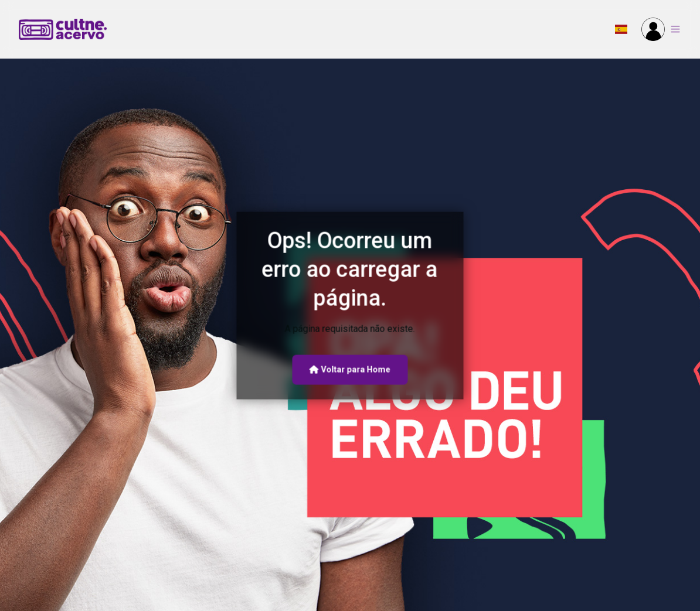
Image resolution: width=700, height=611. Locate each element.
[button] (621, 29)
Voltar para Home (350, 370)
